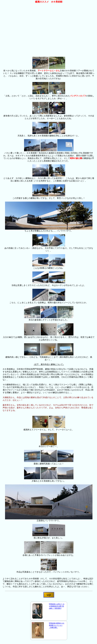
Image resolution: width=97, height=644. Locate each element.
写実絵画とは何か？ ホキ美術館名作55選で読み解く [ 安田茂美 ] (57, 606)
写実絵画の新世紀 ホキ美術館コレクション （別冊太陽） (57, 625)
